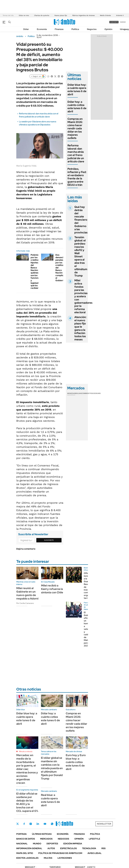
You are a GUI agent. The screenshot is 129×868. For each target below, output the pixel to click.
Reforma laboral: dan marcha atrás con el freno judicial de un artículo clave (39, 115)
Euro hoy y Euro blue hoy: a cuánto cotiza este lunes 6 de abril (76, 762)
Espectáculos (68, 848)
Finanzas (59, 29)
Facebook (24, 824)
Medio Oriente (105, 15)
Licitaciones (65, 858)
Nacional (22, 844)
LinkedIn (38, 824)
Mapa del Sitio (25, 853)
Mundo (37, 844)
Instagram (31, 824)
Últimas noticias (42, 834)
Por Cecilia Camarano (25, 603)
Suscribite (49, 540)
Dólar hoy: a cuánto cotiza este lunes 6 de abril (77, 107)
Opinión (108, 29)
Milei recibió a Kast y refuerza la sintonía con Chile (52, 589)
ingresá (123, 22)
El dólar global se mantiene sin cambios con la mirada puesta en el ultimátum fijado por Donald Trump (52, 768)
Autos (51, 848)
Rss (103, 848)
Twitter (18, 824)
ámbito (20, 36)
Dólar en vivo (24, 15)
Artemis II (120, 15)
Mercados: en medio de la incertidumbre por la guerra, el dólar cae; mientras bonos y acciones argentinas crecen (27, 769)
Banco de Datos (26, 839)
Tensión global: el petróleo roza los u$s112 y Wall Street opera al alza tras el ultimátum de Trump (81, 256)
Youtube (45, 824)
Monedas (71, 393)
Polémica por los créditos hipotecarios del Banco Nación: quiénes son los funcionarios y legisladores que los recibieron (37, 271)
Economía (42, 29)
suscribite (114, 22)
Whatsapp (52, 824)
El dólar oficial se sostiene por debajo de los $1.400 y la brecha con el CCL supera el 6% (27, 802)
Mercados (46, 839)
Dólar (26, 29)
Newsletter (104, 824)
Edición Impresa (73, 844)
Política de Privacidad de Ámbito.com (60, 853)
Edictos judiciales (27, 858)
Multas (48, 858)
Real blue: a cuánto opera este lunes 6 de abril (50, 800)
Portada (21, 834)
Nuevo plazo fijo (61, 15)
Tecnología (89, 848)
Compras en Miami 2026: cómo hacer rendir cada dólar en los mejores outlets (75, 128)
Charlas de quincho (42, 15)
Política (75, 29)
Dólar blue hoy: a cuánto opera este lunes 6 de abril (77, 90)
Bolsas (78, 393)
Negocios (92, 29)
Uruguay (125, 29)
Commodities (87, 393)
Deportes (52, 844)
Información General (29, 848)
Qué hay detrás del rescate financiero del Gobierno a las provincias (81, 220)
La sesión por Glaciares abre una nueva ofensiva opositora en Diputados (38, 123)
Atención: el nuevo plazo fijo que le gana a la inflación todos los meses (80, 328)
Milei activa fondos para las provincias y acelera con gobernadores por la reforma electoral (83, 296)
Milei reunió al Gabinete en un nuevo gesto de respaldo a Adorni (27, 593)
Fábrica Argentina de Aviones (83, 15)
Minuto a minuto (26, 751)
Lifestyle (94, 839)
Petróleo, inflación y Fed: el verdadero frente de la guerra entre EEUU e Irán (77, 177)
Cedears (97, 393)
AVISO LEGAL (95, 853)
